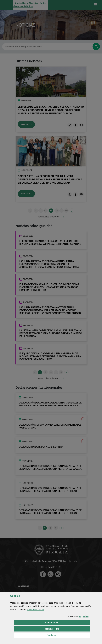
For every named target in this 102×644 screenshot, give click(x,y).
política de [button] (35, 609)
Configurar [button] (66, 635)
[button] (80, 617)
